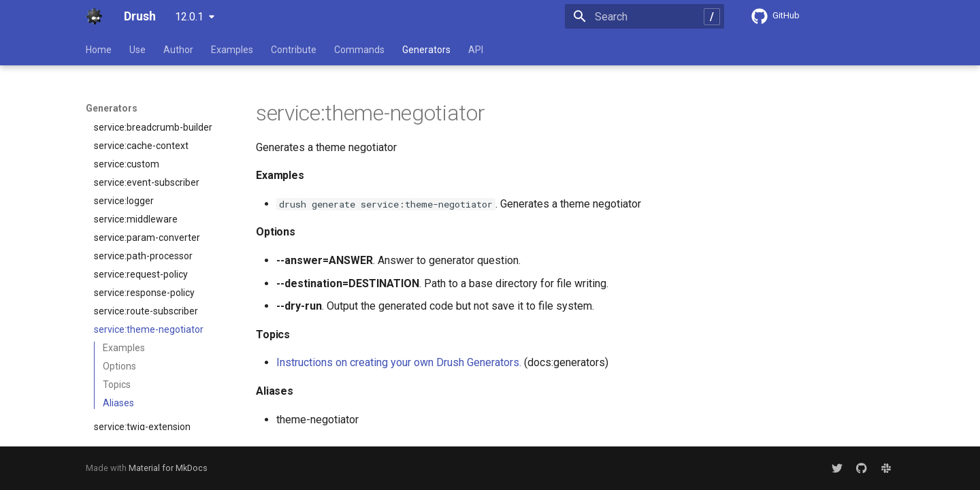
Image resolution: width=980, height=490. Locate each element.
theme (156, 406)
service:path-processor (143, 180)
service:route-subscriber (146, 235)
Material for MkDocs (168, 468)
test (156, 387)
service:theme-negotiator (149, 253)
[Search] (644, 16)
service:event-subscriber (147, 106)
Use (137, 50)
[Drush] (94, 16)
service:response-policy (144, 216)
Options (119, 290)
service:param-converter (147, 161)
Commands (359, 50)
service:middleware (136, 143)
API (476, 50)
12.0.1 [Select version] (189, 17)
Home (99, 50)
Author (178, 50)
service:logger (124, 125)
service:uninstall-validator (149, 369)
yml (156, 424)
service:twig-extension (142, 350)
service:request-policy (141, 198)
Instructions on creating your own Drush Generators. (399, 362)
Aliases (118, 327)
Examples (232, 50)
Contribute (294, 50)
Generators (426, 50)
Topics (117, 308)
